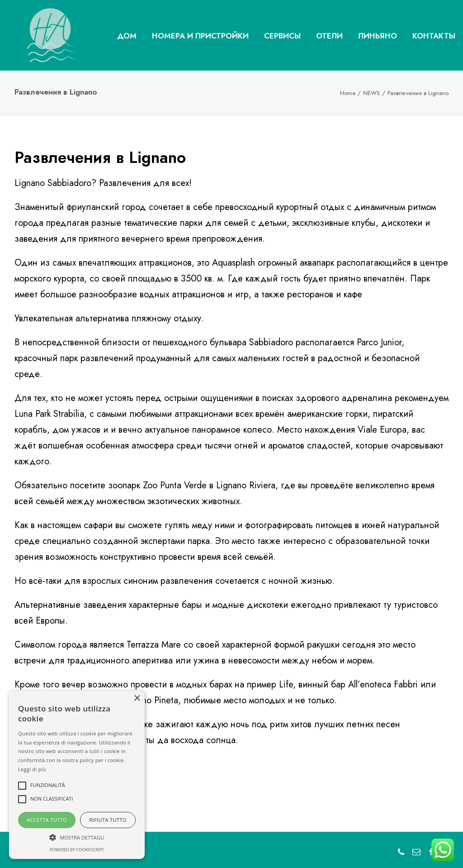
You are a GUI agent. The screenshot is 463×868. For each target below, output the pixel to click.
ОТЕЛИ (329, 36)
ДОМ (127, 36)
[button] (77, 837)
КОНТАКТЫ (434, 36)
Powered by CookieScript (77, 850)
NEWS (371, 93)
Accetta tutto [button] (47, 820)
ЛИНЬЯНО (378, 36)
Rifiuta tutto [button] (108, 820)
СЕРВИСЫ (282, 36)
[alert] (77, 775)
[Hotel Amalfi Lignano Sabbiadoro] (39, 35)
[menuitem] (127, 36)
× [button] (137, 699)
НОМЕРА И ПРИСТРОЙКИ (200, 36)
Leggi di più (32, 769)
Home (348, 93)
